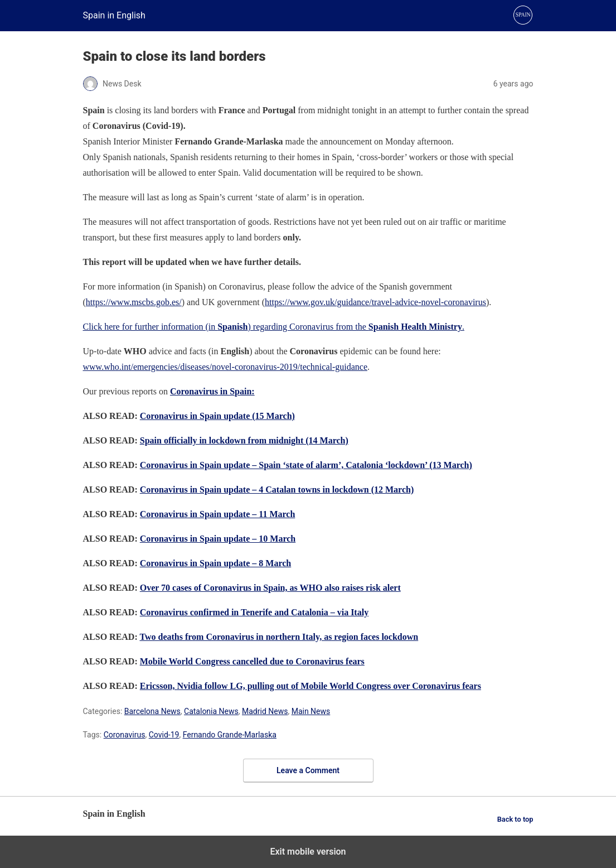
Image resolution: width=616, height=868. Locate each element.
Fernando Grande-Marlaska (230, 735)
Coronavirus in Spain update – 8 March (215, 563)
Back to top (515, 819)
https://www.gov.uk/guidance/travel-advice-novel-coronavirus (375, 302)
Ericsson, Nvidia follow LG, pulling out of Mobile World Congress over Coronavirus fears (311, 686)
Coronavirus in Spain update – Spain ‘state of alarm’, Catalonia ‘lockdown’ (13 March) (306, 465)
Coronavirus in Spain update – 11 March (218, 514)
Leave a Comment (308, 770)
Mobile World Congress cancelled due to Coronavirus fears (252, 661)
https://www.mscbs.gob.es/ (134, 302)
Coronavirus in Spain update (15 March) (217, 416)
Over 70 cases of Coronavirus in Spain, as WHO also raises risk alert (270, 588)
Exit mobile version (308, 852)
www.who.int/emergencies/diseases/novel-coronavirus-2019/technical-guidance (225, 367)
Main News (311, 711)
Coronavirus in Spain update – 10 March (218, 539)
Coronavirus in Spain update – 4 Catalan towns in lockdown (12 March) (277, 490)
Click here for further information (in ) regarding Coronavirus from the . (274, 327)
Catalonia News (211, 711)
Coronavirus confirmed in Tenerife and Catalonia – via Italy (254, 612)
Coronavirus (125, 735)
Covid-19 (164, 735)
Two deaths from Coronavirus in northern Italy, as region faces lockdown (279, 637)
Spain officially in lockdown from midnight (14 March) (244, 440)
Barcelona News (152, 711)
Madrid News (265, 711)
